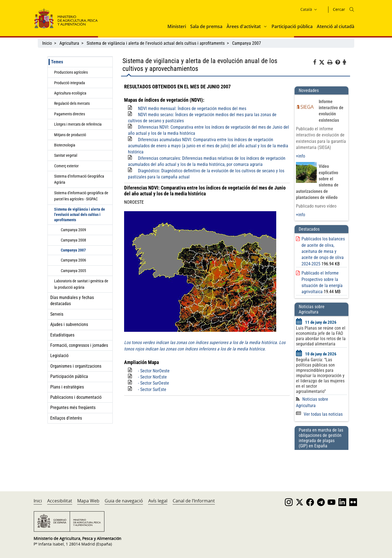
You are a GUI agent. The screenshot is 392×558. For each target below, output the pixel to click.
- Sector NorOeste (154, 371)
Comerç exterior (66, 166)
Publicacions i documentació (76, 397)
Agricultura (69, 43)
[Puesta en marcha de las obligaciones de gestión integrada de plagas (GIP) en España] (321, 465)
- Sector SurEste (152, 389)
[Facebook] (316, 63)
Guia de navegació (124, 501)
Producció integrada (70, 83)
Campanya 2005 (73, 271)
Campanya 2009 (73, 230)
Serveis (57, 314)
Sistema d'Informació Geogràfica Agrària (79, 179)
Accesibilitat (60, 501)
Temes (57, 62)
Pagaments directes (70, 114)
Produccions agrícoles (71, 72)
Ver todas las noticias (319, 414)
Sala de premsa (206, 26)
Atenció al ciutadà (336, 26)
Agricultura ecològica (70, 93)
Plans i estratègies (67, 387)
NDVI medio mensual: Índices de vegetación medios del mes (192, 109)
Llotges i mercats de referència (78, 124)
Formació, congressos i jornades (79, 345)
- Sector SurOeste (154, 383)
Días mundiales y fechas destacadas (72, 301)
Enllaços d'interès (66, 418)
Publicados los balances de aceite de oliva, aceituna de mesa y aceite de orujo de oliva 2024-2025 (323, 251)
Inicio (47, 43)
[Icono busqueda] (352, 9)
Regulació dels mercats (72, 103)
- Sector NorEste (152, 377)
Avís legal (158, 501)
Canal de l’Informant (194, 501)
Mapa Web (88, 501)
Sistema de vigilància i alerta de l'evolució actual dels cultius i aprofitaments (156, 43)
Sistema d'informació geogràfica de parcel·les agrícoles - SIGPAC (81, 196)
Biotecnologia (65, 145)
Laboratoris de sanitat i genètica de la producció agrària (81, 284)
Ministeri (177, 26)
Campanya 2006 (73, 260)
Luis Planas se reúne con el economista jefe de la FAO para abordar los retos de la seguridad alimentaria (321, 336)
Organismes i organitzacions (76, 366)
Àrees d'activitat (244, 26)
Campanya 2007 (247, 43)
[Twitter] (323, 63)
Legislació (59, 356)
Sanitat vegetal (66, 155)
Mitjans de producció (70, 135)
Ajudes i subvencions (69, 324)
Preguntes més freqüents (73, 408)
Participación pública (69, 376)
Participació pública (292, 26)
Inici (38, 501)
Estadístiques (62, 335)
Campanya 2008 (73, 240)
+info (301, 156)
